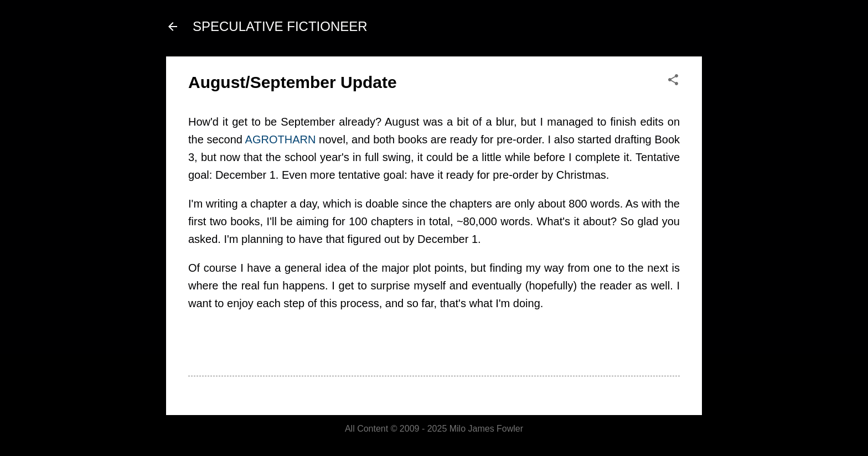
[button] (673, 81)
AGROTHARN (281, 139)
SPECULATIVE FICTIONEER (280, 26)
